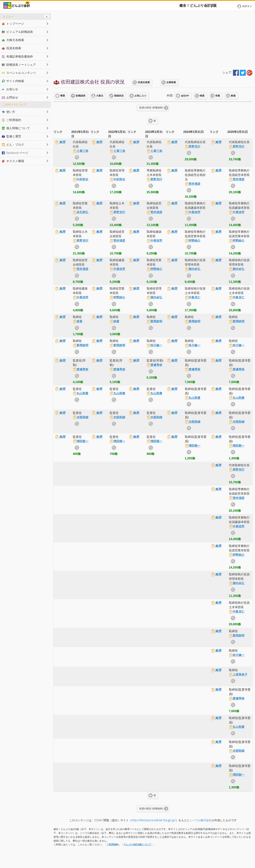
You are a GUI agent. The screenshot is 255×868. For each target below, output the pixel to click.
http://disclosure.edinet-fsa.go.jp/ (154, 820)
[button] (245, 6)
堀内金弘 (193, 269)
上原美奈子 (238, 675)
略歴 (60, 142)
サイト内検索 (77, 157)
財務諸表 (81, 96)
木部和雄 (81, 417)
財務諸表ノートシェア (19, 65)
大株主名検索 (13, 40)
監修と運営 (11, 136)
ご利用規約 (112, 845)
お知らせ (10, 89)
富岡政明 (154, 321)
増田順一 (81, 441)
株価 (233, 96)
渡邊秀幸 (81, 369)
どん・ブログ (13, 145)
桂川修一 (154, 345)
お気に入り (140, 96)
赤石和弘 (81, 212)
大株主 (100, 96)
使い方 (9, 112)
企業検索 (171, 82)
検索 (202, 96)
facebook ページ (15, 153)
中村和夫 (81, 179)
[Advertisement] (153, 39)
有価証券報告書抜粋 (17, 56)
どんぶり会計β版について (137, 845)
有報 (218, 96)
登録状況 (119, 96)
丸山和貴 (81, 393)
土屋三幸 (81, 151)
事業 (63, 96)
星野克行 (193, 147)
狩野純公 (193, 241)
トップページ (13, 24)
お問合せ (10, 97)
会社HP (185, 96)
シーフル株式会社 (201, 820)
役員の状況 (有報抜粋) (151, 108)
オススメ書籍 (13, 161)
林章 (78, 321)
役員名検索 (144, 82)
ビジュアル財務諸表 (17, 32)
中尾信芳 (193, 212)
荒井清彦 (193, 184)
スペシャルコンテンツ (19, 73)
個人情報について (16, 128)
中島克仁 (193, 297)
